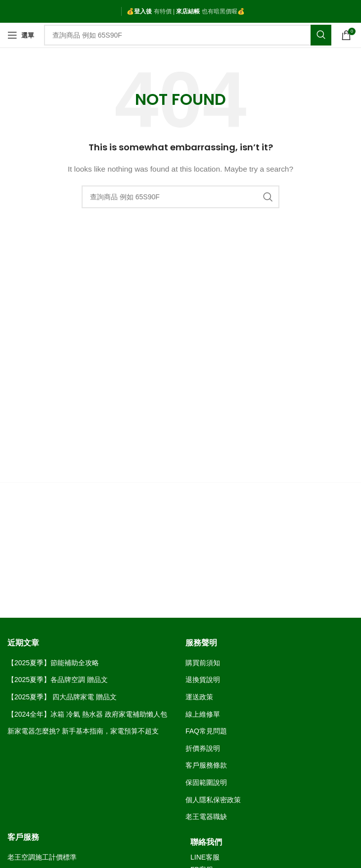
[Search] (188, 35)
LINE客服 (205, 857)
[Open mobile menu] (21, 35)
